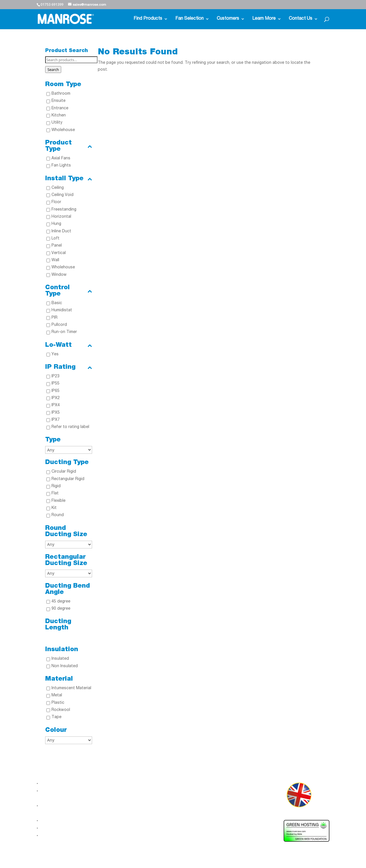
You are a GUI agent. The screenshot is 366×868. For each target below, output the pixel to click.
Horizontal (61, 217)
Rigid (56, 486)
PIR (54, 318)
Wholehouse (63, 130)
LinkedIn (117, 787)
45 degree (61, 602)
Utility (57, 123)
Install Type (69, 179)
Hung (56, 224)
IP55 (55, 384)
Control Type (69, 291)
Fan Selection (189, 19)
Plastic (58, 703)
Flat (55, 494)
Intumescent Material (71, 688)
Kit (54, 508)
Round (58, 515)
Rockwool (61, 710)
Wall (55, 260)
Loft (55, 239)
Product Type (69, 146)
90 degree (61, 609)
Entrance (60, 108)
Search (53, 70)
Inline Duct (61, 231)
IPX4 (56, 405)
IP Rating (69, 367)
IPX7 (56, 420)
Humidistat (62, 310)
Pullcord (59, 325)
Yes (55, 354)
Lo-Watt (69, 345)
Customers (228, 19)
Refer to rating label (70, 427)
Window (59, 275)
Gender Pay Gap (56, 828)
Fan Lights (61, 166)
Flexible (58, 501)
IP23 (55, 376)
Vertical (59, 253)
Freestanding (64, 210)
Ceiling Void (62, 195)
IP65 (55, 391)
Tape (56, 717)
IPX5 (56, 413)
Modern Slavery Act (59, 821)
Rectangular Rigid (68, 479)
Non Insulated (65, 666)
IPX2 (56, 398)
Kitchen (59, 116)
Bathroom (61, 94)
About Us (50, 783)
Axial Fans (61, 158)
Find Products (148, 19)
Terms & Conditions (59, 835)
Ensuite (58, 101)
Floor (56, 202)
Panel (57, 246)
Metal (57, 695)
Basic (57, 303)
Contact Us (301, 19)
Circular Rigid (64, 472)
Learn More (264, 19)
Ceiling (58, 188)
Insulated (60, 659)
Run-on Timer (64, 332)
